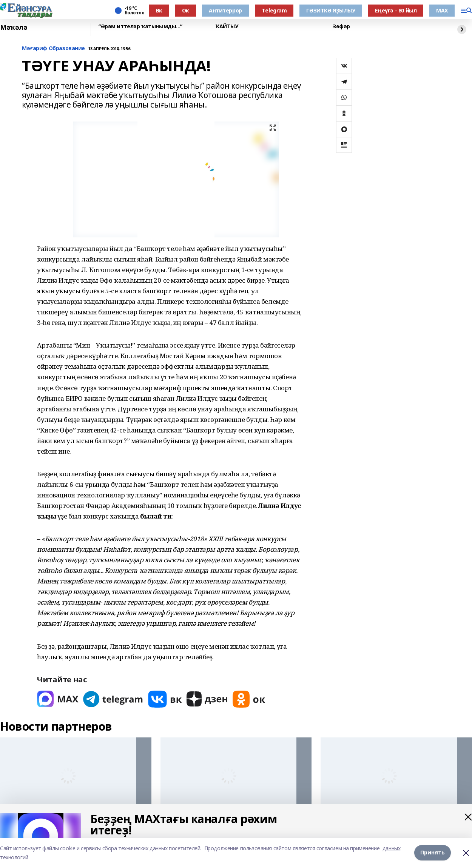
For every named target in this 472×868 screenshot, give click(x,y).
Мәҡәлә (14, 28)
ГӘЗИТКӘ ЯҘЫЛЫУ (331, 10)
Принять (433, 853)
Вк (159, 10)
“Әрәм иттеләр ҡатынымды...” (140, 27)
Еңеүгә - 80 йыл (396, 10)
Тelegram (274, 10)
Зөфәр (341, 27)
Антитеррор (225, 10)
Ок (186, 10)
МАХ (442, 10)
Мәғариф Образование (53, 48)
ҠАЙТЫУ (227, 27)
